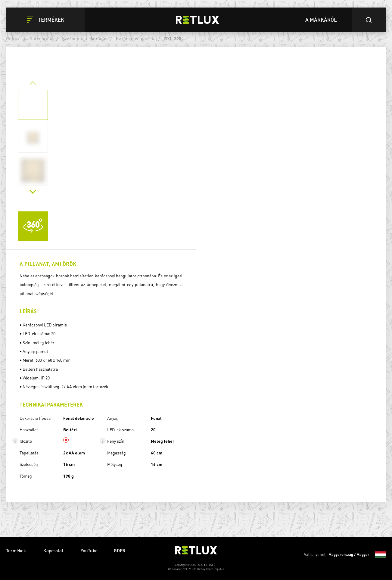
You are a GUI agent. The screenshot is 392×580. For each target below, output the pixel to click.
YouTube (89, 550)
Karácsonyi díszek (135, 39)
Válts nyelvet (345, 555)
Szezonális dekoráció (84, 39)
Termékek (17, 550)
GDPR (120, 550)
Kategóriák (41, 39)
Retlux (13, 39)
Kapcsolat (54, 550)
